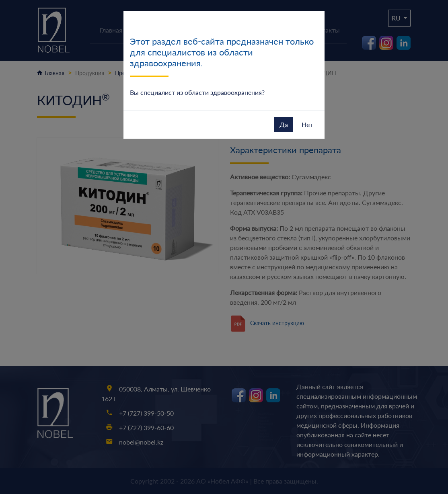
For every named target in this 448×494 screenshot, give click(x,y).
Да (284, 124)
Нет (307, 124)
